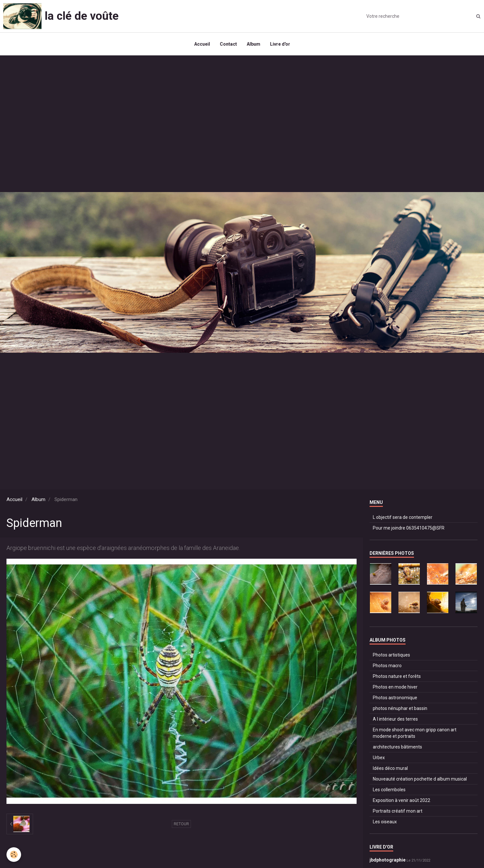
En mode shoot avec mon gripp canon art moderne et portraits (415, 733)
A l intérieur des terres (395, 719)
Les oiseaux (385, 822)
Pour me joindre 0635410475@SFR (409, 528)
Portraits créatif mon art (398, 811)
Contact (228, 44)
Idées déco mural (390, 768)
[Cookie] (14, 855)
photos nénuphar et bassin (400, 708)
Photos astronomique (395, 698)
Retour (181, 824)
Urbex (379, 758)
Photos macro (387, 666)
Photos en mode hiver (395, 687)
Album (254, 44)
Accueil (202, 44)
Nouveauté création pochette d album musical (420, 779)
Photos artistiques (391, 655)
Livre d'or (280, 44)
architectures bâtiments (397, 747)
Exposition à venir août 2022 (401, 800)
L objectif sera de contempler (403, 517)
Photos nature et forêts (397, 676)
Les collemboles (389, 790)
